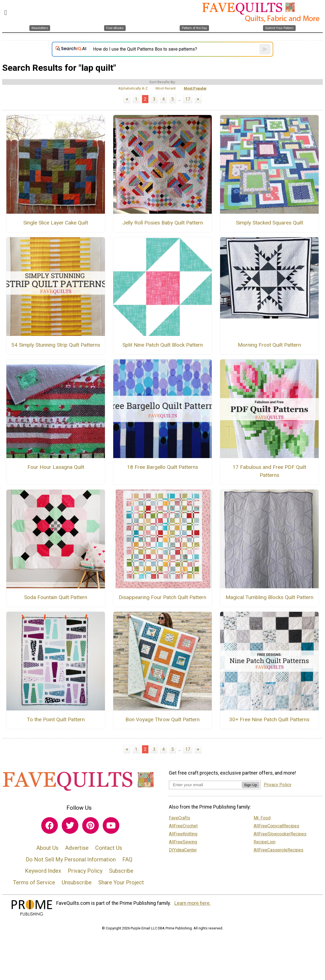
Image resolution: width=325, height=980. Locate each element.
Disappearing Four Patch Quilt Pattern (162, 597)
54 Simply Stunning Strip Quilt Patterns (56, 345)
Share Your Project (121, 882)
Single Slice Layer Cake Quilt (56, 223)
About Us (47, 848)
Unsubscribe (77, 882)
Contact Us (109, 848)
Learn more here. (193, 903)
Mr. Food (262, 818)
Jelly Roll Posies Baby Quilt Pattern (163, 223)
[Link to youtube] (111, 825)
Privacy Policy (85, 871)
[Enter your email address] (205, 785)
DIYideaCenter (183, 850)
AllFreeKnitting (183, 834)
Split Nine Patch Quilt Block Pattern (163, 345)
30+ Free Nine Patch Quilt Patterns (269, 719)
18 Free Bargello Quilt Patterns (163, 467)
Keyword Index (43, 871)
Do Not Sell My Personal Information (71, 859)
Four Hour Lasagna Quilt (56, 467)
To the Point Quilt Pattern (56, 719)
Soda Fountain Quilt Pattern (56, 597)
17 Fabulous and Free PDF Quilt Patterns (269, 471)
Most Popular (195, 88)
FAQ (127, 859)
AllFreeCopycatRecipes (276, 826)
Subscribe (121, 871)
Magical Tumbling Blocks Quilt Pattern (269, 597)
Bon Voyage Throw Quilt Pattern (162, 719)
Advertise (77, 848)
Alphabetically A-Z (133, 88)
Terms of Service (34, 882)
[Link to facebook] (50, 825)
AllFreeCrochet (183, 826)
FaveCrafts (180, 818)
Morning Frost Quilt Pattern (269, 345)
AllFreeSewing (183, 842)
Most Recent (166, 88)
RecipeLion (265, 842)
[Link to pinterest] (91, 825)
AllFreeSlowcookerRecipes (280, 834)
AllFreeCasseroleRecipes (278, 850)
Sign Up (250, 785)
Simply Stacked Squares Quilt (269, 223)
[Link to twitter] (70, 825)
